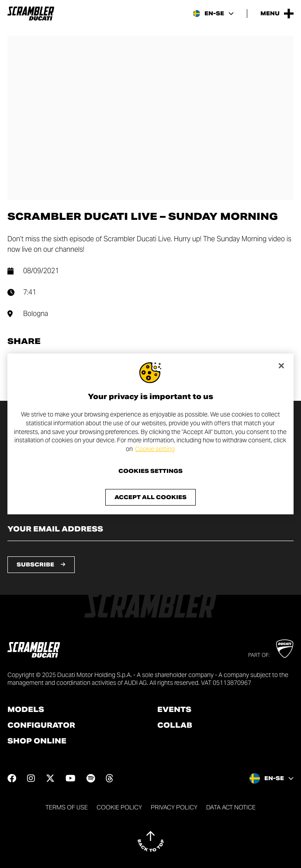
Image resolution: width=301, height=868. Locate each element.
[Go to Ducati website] (285, 649)
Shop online (37, 741)
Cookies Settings (150, 471)
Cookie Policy (119, 807)
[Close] (281, 366)
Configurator (41, 726)
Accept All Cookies (150, 497)
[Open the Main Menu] (277, 14)
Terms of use (67, 807)
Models (26, 710)
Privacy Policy (174, 807)
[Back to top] (151, 841)
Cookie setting (155, 449)
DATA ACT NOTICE (231, 807)
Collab (175, 726)
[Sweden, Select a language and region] (213, 14)
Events (174, 710)
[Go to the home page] (31, 14)
